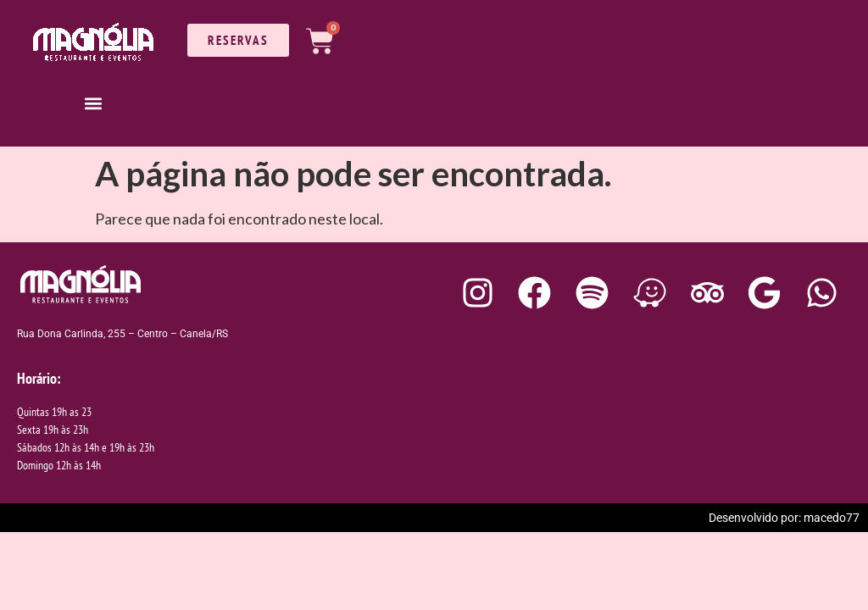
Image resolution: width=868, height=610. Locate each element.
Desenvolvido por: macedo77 (784, 518)
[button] (94, 103)
